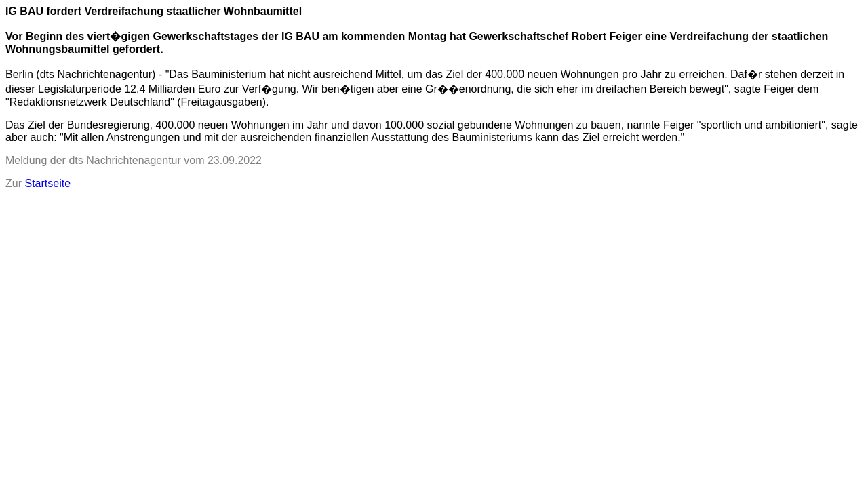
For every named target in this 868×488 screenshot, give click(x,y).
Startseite (47, 183)
